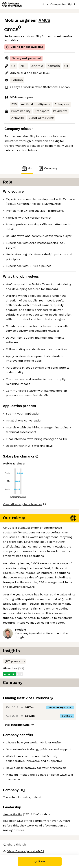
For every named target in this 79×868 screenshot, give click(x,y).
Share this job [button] (14, 844)
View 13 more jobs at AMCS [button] (24, 851)
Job (27, 168)
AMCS (44, 20)
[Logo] (12, 5)
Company (48, 168)
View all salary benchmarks (22, 504)
